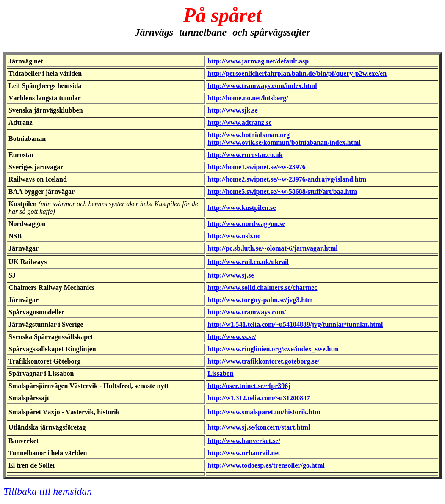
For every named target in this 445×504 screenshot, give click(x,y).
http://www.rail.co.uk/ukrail (248, 262)
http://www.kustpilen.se (242, 208)
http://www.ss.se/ (232, 337)
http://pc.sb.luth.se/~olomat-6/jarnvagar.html (272, 248)
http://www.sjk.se (232, 110)
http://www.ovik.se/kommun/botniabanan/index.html (284, 142)
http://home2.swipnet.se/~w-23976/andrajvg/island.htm (287, 179)
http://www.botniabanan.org (249, 135)
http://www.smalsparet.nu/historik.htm (264, 412)
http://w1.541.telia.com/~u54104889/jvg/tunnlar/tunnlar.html (295, 324)
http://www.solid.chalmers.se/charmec (262, 288)
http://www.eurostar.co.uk (245, 155)
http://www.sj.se (231, 275)
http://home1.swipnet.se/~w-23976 (256, 167)
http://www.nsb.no (234, 236)
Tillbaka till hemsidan (48, 491)
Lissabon (220, 373)
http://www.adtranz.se (239, 123)
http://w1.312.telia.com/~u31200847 (259, 398)
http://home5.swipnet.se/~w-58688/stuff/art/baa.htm (282, 191)
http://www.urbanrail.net (244, 453)
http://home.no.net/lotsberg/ (248, 98)
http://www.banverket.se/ (244, 441)
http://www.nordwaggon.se (246, 224)
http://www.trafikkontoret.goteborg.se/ (263, 361)
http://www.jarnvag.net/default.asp (258, 61)
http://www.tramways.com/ (247, 312)
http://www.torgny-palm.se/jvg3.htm (260, 300)
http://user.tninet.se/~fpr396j (249, 386)
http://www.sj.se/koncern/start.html (259, 427)
